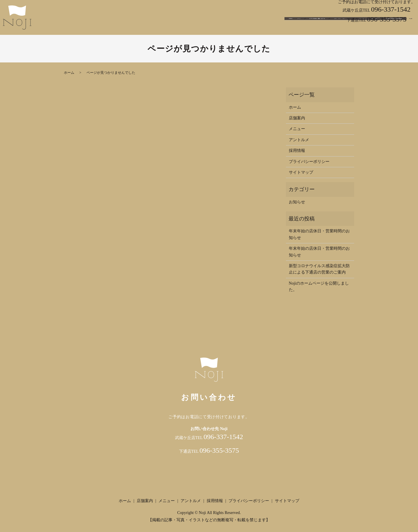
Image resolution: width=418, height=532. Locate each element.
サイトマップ (301, 172)
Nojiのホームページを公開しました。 (319, 286)
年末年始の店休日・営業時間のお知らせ (319, 234)
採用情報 (394, 27)
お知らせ (297, 202)
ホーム (295, 27)
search (411, 27)
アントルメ (368, 27)
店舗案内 (317, 27)
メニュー (341, 27)
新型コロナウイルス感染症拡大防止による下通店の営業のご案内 (319, 269)
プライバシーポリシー (309, 162)
